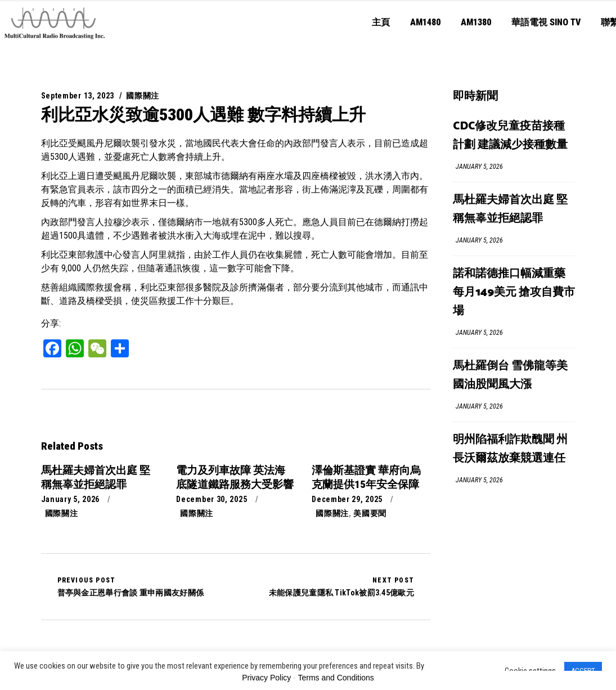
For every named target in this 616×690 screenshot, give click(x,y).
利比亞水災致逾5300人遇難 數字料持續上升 (203, 115)
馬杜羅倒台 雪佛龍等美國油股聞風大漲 (510, 375)
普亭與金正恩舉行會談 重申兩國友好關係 (131, 586)
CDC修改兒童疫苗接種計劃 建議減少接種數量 (510, 136)
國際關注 (143, 96)
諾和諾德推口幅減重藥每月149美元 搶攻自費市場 (514, 292)
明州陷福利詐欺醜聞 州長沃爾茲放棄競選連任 (510, 449)
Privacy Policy (266, 678)
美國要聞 (370, 513)
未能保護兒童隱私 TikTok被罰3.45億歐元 (341, 586)
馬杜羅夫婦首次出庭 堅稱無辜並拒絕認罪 (510, 209)
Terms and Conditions (336, 678)
